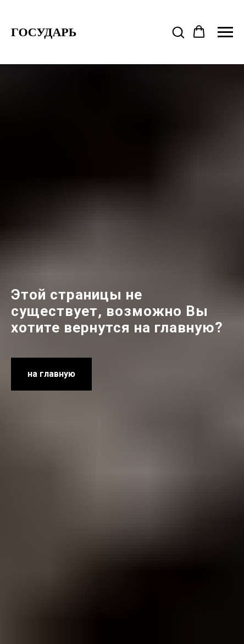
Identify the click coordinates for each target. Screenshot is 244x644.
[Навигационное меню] (225, 32)
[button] (178, 32)
